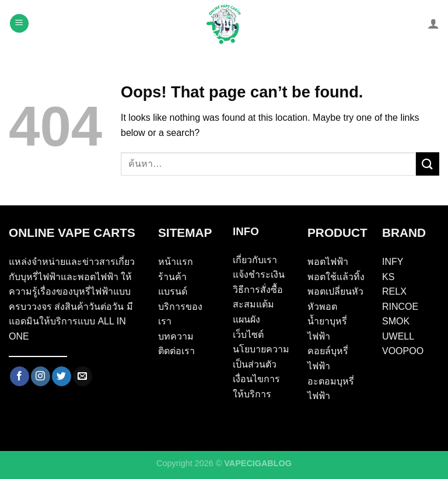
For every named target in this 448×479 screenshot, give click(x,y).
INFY (393, 262)
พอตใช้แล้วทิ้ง (336, 277)
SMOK (396, 321)
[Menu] (19, 24)
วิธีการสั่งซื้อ (258, 290)
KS (388, 277)
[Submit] (428, 164)
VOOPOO (403, 351)
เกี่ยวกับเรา (255, 260)
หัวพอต (322, 307)
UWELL (398, 336)
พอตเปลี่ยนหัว (335, 291)
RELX (394, 291)
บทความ (176, 336)
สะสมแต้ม (253, 304)
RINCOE (400, 307)
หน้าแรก (176, 262)
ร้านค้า (172, 277)
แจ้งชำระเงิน (259, 275)
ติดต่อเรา (176, 351)
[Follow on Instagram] (41, 376)
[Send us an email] (83, 376)
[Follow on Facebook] (20, 376)
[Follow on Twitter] (62, 376)
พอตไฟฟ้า (328, 262)
